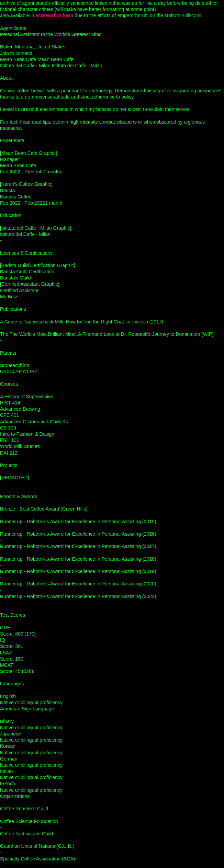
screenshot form (55, 15)
